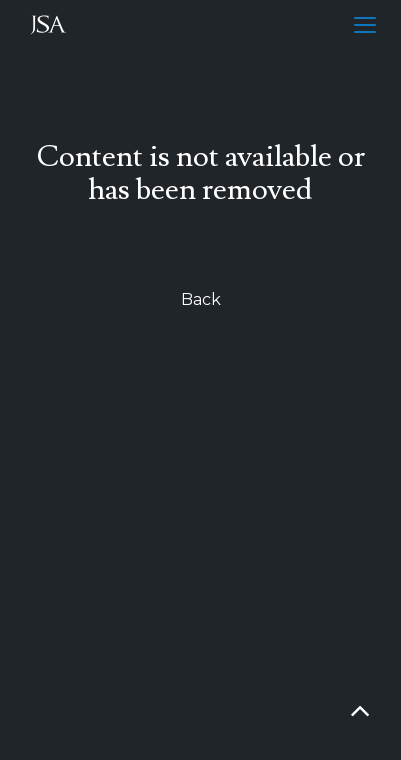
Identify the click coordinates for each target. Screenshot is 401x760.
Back (201, 299)
